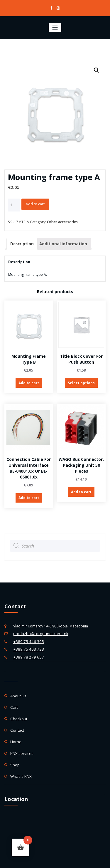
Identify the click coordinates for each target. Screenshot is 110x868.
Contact (17, 719)
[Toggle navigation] (55, 27)
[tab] (21, 242)
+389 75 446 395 (27, 635)
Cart (14, 698)
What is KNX (20, 762)
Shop (15, 751)
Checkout (18, 708)
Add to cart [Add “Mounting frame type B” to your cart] (29, 380)
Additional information (59, 242)
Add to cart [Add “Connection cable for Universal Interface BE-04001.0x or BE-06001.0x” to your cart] (29, 495)
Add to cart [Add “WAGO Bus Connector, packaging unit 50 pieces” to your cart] (81, 488)
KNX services (21, 741)
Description (21, 242)
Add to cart (35, 203)
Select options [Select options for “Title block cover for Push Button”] (81, 380)
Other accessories (62, 221)
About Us (18, 687)
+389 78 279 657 (27, 649)
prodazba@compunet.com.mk (39, 628)
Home (15, 730)
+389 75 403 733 (27, 642)
